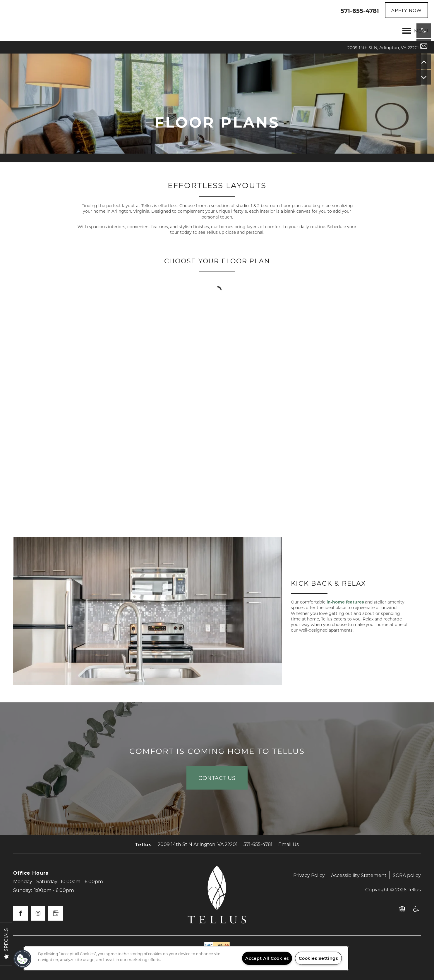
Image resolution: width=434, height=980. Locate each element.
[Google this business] (56, 913)
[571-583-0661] (424, 31)
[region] (186, 958)
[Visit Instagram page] (38, 913)
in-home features (345, 602)
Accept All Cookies (267, 958)
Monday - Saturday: (36, 881)
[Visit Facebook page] (20, 913)
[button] (406, 10)
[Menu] (415, 31)
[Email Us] (424, 46)
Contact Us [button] (217, 778)
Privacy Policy (309, 875)
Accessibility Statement (359, 875)
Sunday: (23, 890)
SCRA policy (407, 875)
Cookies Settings (318, 958)
